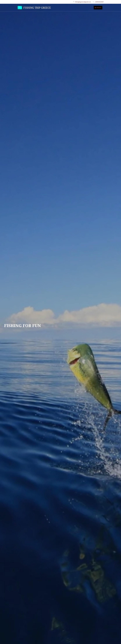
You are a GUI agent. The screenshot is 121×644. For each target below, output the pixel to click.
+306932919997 (99, 2)
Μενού (98, 8)
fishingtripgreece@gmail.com (83, 2)
